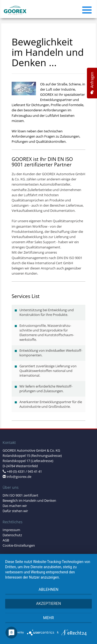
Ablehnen (48, 589)
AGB (6, 540)
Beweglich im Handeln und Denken (29, 501)
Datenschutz (12, 535)
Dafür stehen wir (15, 511)
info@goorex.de (19, 477)
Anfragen (92, 83)
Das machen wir (15, 506)
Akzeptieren (48, 604)
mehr (49, 618)
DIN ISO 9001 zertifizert (20, 495)
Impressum (11, 530)
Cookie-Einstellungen (19, 545)
